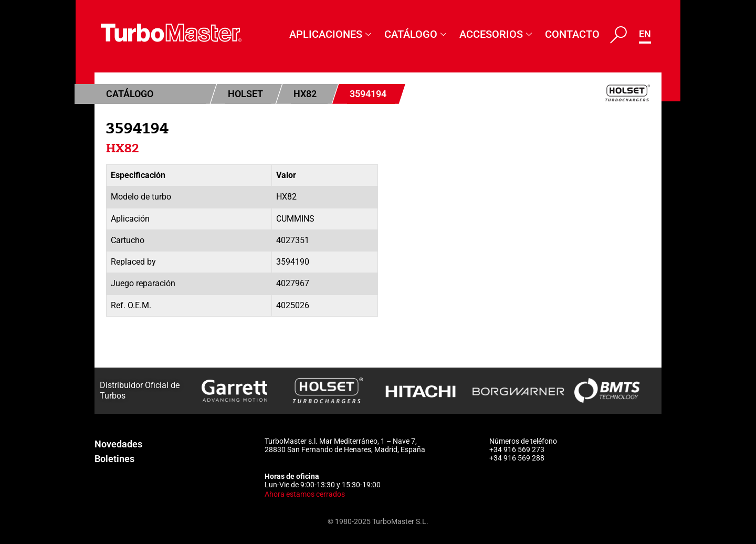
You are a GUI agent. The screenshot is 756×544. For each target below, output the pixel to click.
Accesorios (497, 34)
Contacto (572, 34)
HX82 (305, 94)
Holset (245, 94)
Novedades (118, 444)
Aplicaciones (332, 34)
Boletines (114, 459)
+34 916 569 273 (517, 449)
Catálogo (417, 34)
